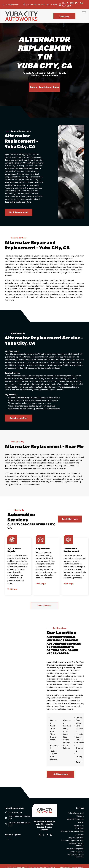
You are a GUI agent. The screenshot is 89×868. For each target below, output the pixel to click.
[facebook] (47, 835)
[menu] (84, 12)
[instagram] (40, 835)
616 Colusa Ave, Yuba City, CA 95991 (42, 4)
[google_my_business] (51, 835)
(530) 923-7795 (12, 4)
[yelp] (44, 835)
